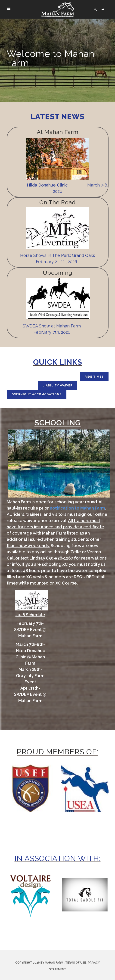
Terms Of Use (76, 963)
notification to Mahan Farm (77, 508)
